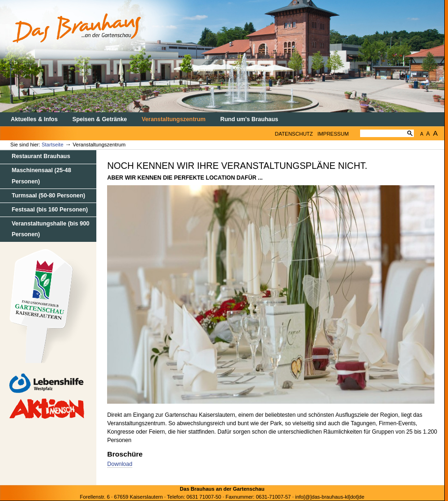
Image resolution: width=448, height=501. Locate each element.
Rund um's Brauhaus (249, 119)
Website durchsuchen (360, 126)
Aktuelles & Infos (34, 119)
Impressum (333, 134)
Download (120, 464)
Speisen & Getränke (100, 119)
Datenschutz (294, 134)
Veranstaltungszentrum (174, 119)
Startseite (53, 145)
